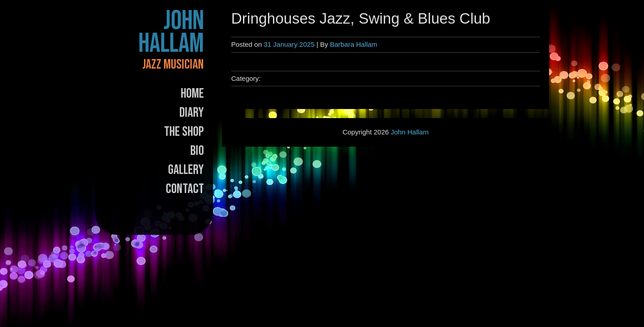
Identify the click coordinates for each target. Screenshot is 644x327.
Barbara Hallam (353, 44)
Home (192, 94)
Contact (185, 189)
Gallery (186, 170)
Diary (192, 113)
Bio (197, 151)
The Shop (184, 132)
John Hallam (171, 32)
